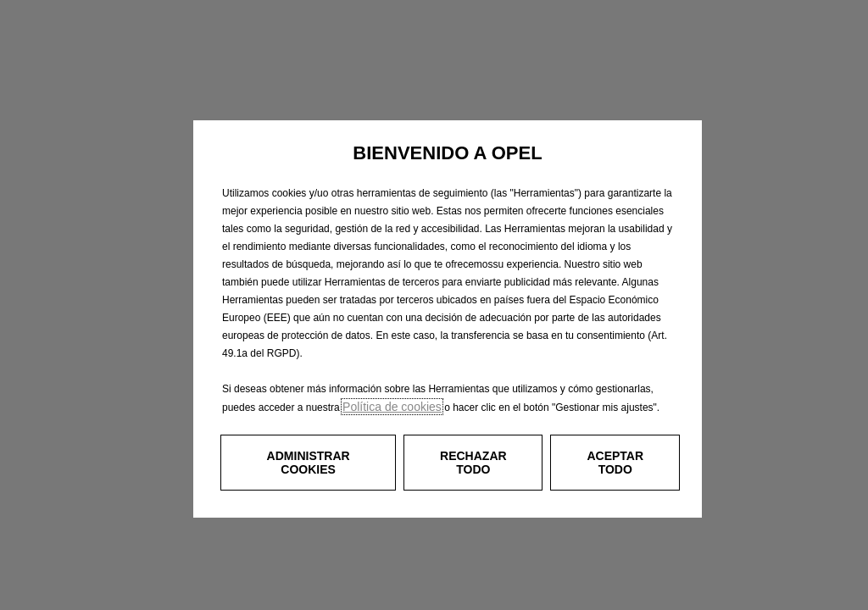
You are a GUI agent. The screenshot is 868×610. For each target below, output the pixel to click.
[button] (308, 463)
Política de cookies (392, 407)
